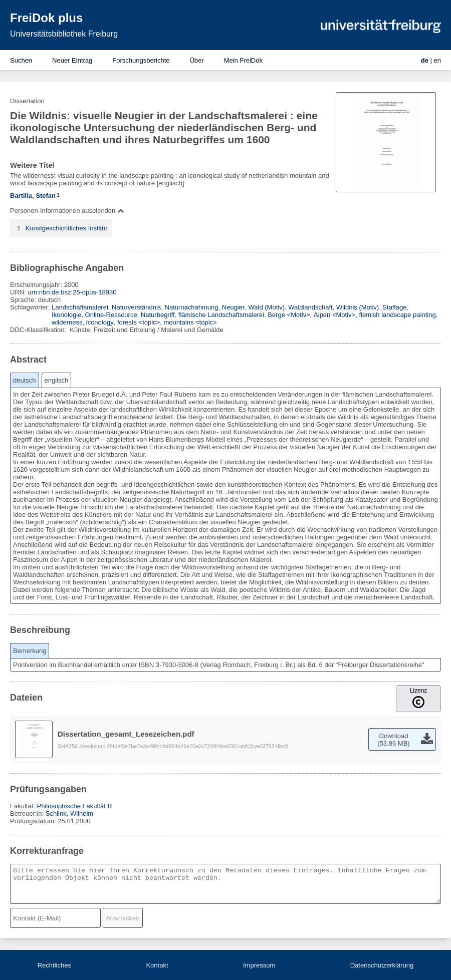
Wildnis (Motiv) (358, 307)
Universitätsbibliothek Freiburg (64, 34)
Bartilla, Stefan (33, 196)
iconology (100, 322)
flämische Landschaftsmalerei (221, 315)
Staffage (394, 307)
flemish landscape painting (397, 315)
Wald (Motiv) (267, 307)
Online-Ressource (111, 315)
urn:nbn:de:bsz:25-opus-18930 (72, 292)
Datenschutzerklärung (382, 965)
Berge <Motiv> (289, 315)
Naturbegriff (158, 315)
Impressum (259, 965)
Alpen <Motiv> (334, 315)
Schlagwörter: (31, 307)
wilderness (67, 322)
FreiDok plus (46, 18)
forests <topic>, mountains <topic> (167, 322)
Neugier (234, 307)
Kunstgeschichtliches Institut (66, 228)
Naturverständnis (136, 307)
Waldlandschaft (310, 307)
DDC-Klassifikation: (39, 330)
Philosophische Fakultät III (75, 806)
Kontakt (157, 965)
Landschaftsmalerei (80, 307)
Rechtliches (54, 965)
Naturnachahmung (192, 307)
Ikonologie (66, 315)
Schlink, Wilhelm (69, 813)
